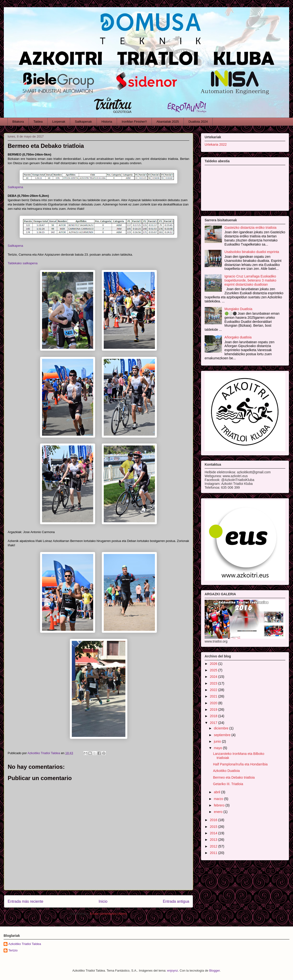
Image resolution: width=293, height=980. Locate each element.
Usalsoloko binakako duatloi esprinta (252, 252)
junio (218, 741)
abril (217, 792)
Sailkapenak (83, 122)
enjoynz (173, 971)
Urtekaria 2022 (216, 144)
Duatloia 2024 (198, 122)
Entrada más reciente (25, 901)
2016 (214, 820)
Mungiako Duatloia (238, 309)
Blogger (214, 971)
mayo (218, 748)
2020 (214, 703)
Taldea (38, 122)
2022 (214, 690)
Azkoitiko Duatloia (226, 771)
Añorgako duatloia (238, 337)
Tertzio (13, 950)
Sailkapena (15, 187)
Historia (107, 122)
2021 (214, 696)
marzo (219, 799)
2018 (214, 716)
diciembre (222, 728)
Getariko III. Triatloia (228, 784)
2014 (214, 833)
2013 (214, 840)
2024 (214, 677)
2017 (214, 723)
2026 (214, 664)
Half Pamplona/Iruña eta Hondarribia (240, 764)
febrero (220, 805)
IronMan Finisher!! (134, 122)
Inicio (103, 901)
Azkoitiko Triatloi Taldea (25, 944)
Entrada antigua (176, 901)
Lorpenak (59, 122)
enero (219, 812)
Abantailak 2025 (168, 122)
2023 (214, 683)
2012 (214, 846)
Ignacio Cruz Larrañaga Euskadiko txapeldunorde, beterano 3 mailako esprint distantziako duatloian (250, 280)
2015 (214, 827)
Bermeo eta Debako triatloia (234, 777)
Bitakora (18, 122)
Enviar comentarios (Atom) (108, 914)
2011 (214, 853)
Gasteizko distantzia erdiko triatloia (250, 228)
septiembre (223, 735)
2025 (214, 670)
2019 (214, 709)
